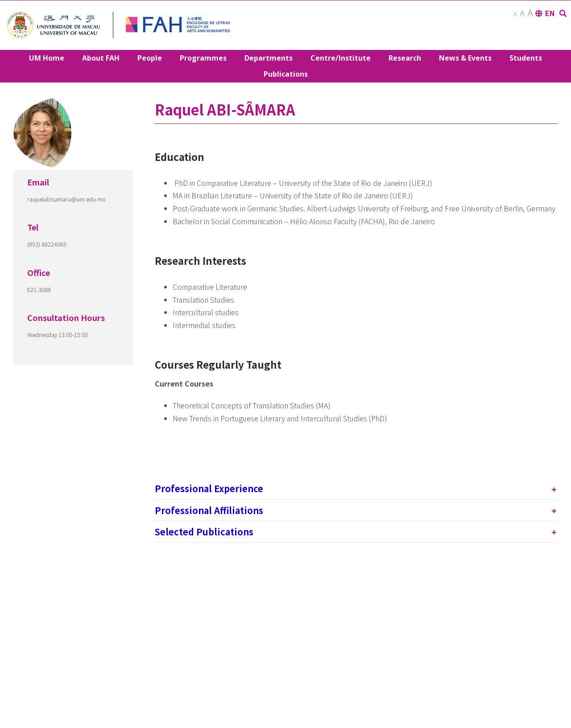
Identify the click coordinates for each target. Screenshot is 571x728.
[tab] (356, 488)
